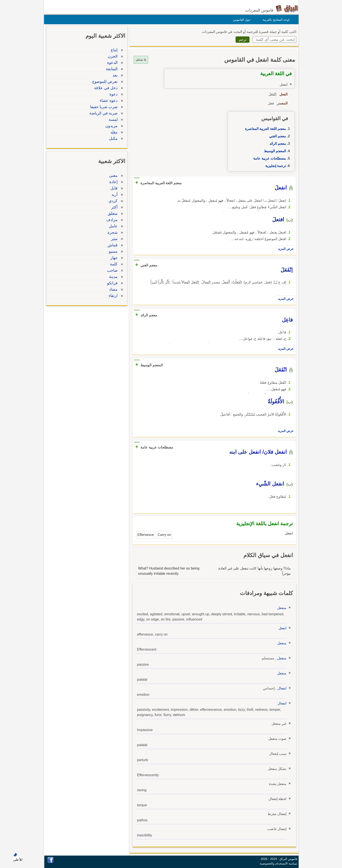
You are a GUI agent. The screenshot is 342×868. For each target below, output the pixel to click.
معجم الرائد (277, 144)
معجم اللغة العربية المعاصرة (264, 129)
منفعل (281, 608)
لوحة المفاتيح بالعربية (275, 20)
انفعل (281, 628)
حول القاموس (241, 20)
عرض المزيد (285, 249)
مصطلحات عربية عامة (268, 158)
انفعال (281, 688)
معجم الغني (276, 136)
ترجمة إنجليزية (274, 166)
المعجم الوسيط (274, 151)
